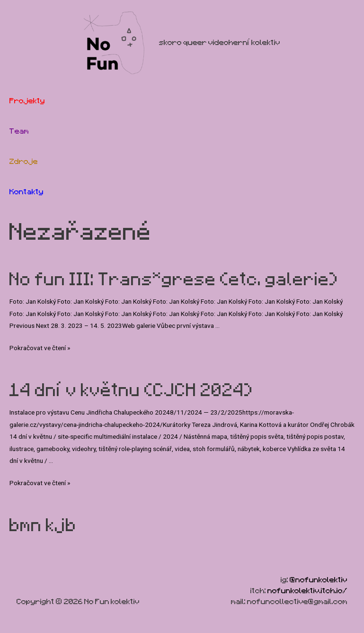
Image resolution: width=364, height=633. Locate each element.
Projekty (27, 101)
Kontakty (27, 192)
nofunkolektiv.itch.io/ (307, 591)
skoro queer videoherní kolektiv (220, 42)
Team (19, 131)
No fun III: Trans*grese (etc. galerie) (174, 279)
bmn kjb (43, 525)
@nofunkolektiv (319, 580)
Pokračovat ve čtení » (40, 348)
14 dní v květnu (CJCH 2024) (131, 390)
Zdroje (24, 161)
